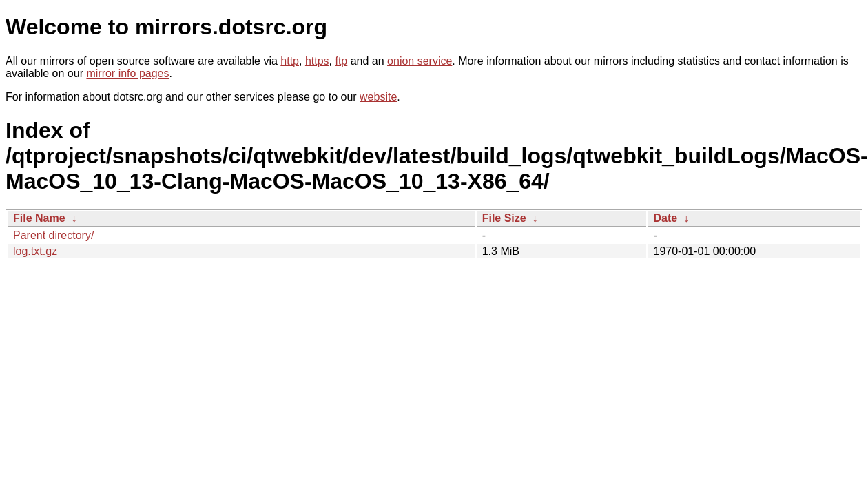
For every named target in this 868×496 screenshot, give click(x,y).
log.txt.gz (35, 251)
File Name (39, 218)
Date (665, 218)
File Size (504, 218)
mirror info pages (127, 73)
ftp (341, 61)
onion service (420, 61)
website (378, 97)
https (317, 61)
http (290, 61)
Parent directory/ (53, 235)
